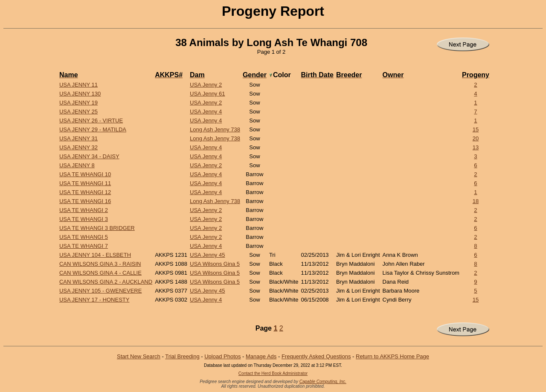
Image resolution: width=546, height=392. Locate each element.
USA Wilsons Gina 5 (215, 264)
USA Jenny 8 (77, 165)
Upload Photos (222, 356)
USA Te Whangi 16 (85, 201)
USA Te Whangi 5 (84, 237)
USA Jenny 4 (206, 112)
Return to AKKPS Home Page (392, 356)
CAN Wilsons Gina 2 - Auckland (106, 282)
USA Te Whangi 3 (84, 219)
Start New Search (139, 356)
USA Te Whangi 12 (85, 192)
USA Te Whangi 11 (85, 183)
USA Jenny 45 (207, 255)
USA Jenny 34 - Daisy (89, 156)
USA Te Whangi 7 (84, 246)
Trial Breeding (182, 356)
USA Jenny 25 (78, 112)
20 (476, 138)
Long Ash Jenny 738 (215, 129)
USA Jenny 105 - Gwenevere (100, 291)
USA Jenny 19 (78, 103)
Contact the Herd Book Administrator (273, 373)
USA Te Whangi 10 (85, 174)
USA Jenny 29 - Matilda (93, 129)
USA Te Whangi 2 (84, 210)
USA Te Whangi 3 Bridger (97, 228)
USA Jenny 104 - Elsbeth (95, 255)
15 (476, 129)
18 (476, 201)
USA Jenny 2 (206, 85)
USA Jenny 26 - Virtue (91, 121)
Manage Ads (261, 356)
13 (476, 147)
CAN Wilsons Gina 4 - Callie (100, 273)
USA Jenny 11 (78, 85)
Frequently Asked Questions (316, 356)
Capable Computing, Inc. (323, 382)
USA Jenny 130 (80, 94)
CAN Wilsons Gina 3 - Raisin (100, 264)
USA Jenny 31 (78, 138)
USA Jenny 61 (207, 94)
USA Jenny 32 (78, 147)
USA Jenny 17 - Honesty (94, 300)
